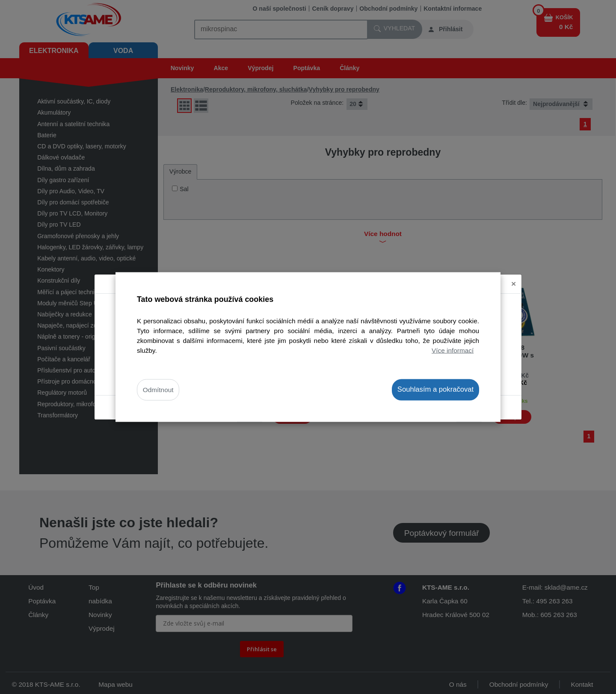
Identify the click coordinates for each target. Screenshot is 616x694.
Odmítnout (158, 390)
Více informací (453, 350)
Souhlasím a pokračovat (435, 389)
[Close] (514, 284)
